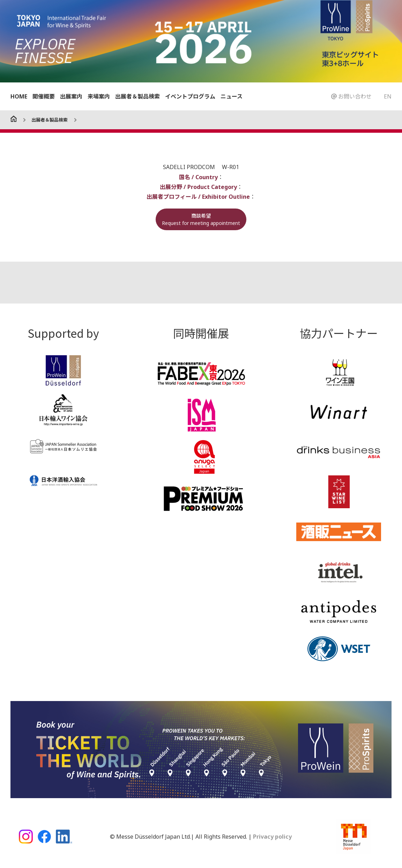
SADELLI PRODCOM (190, 167)
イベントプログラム (190, 96)
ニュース (232, 96)
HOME (19, 96)
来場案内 (99, 96)
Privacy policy (272, 836)
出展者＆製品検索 (137, 96)
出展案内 (71, 96)
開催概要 (44, 96)
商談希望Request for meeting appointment (201, 219)
